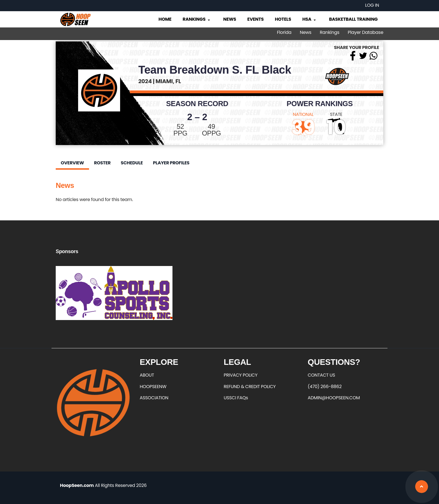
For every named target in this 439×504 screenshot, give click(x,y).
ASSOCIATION (154, 398)
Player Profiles (171, 163)
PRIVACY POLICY (240, 375)
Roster (102, 163)
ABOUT (147, 375)
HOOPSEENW (153, 387)
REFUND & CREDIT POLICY (250, 387)
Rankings (197, 19)
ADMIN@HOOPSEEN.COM (334, 398)
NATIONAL (303, 114)
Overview (72, 163)
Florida (284, 32)
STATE (336, 114)
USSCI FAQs (236, 398)
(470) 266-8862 (325, 387)
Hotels (283, 19)
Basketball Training (353, 19)
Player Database (366, 32)
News (230, 19)
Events (255, 19)
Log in (372, 5)
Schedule (132, 163)
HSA (310, 19)
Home (165, 19)
